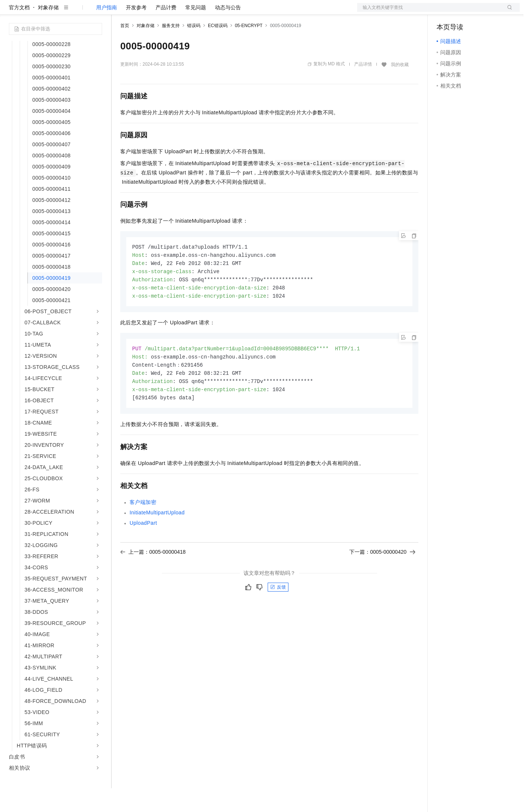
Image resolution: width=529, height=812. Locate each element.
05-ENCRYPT (249, 49)
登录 (507, 12)
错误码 (194, 49)
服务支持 (171, 49)
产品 (97, 12)
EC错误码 (218, 49)
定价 (160, 12)
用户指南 (107, 31)
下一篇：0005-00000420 (382, 581)
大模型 (76, 12)
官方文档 (19, 31)
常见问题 (196, 31)
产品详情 (363, 88)
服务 (219, 12)
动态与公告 (228, 31)
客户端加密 (143, 531)
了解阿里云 (245, 12)
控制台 (463, 12)
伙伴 (201, 12)
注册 (480, 12)
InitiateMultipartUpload (157, 541)
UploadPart (143, 552)
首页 (125, 49)
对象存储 (48, 31)
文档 (429, 12)
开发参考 (136, 31)
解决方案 (120, 12)
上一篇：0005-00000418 (153, 581)
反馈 (278, 616)
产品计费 (166, 31)
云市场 (181, 12)
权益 (143, 12)
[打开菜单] (12, 12)
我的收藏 (400, 88)
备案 (445, 12)
